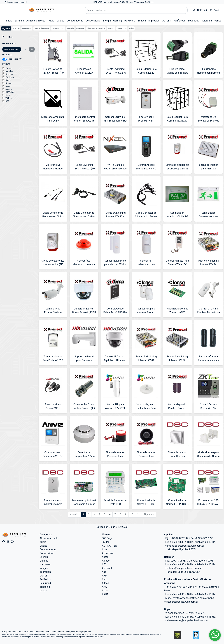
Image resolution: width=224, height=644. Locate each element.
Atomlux (9, 71)
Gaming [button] (118, 21)
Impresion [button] (154, 21)
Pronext (9, 68)
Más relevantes (11, 49)
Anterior (74, 514)
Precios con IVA (15, 59)
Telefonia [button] (207, 21)
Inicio (9, 21)
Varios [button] (218, 21)
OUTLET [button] (166, 21)
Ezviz (8, 95)
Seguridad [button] (194, 21)
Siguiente (149, 514)
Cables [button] (60, 21)
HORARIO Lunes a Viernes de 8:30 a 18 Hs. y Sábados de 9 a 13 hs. (124, 2)
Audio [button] (51, 21)
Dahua (8, 80)
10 (132, 514)
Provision (10, 77)
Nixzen (8, 83)
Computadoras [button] (75, 21)
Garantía (19, 21)
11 (138, 514)
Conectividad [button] (93, 21)
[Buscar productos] (136, 10)
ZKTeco (9, 98)
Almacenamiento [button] (36, 21)
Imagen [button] (142, 21)
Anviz (8, 86)
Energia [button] (107, 21)
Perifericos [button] (179, 21)
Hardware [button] (130, 21)
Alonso (9, 89)
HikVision (10, 92)
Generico (9, 74)
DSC (7, 101)
